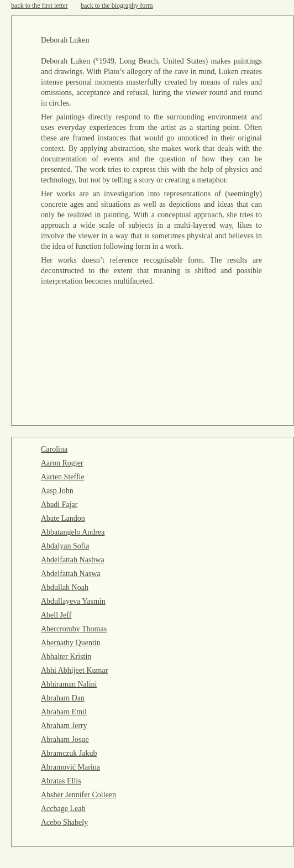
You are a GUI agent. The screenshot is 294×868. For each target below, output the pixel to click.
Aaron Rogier (62, 463)
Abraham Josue (65, 739)
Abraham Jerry (64, 726)
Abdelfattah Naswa (71, 574)
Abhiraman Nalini (69, 684)
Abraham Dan (63, 698)
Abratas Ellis (61, 781)
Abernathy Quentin (71, 643)
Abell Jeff (56, 615)
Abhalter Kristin (66, 657)
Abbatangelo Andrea (73, 532)
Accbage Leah (63, 809)
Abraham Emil (64, 712)
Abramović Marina (70, 767)
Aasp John (57, 491)
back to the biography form (117, 6)
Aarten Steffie (63, 477)
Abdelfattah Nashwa (73, 560)
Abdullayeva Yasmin (73, 601)
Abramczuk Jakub (69, 753)
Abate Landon (63, 518)
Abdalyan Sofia (65, 546)
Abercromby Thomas (74, 629)
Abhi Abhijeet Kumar (74, 670)
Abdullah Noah (65, 587)
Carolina (54, 449)
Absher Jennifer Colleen (78, 795)
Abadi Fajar (59, 504)
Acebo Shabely (64, 822)
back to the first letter (40, 6)
